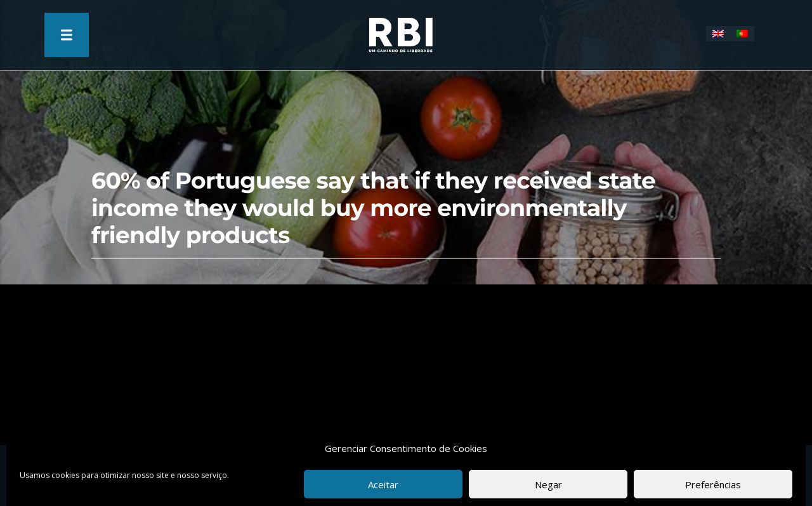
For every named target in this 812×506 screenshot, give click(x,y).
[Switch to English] (718, 34)
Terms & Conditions (351, 474)
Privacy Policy (437, 474)
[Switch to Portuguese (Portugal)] (742, 34)
